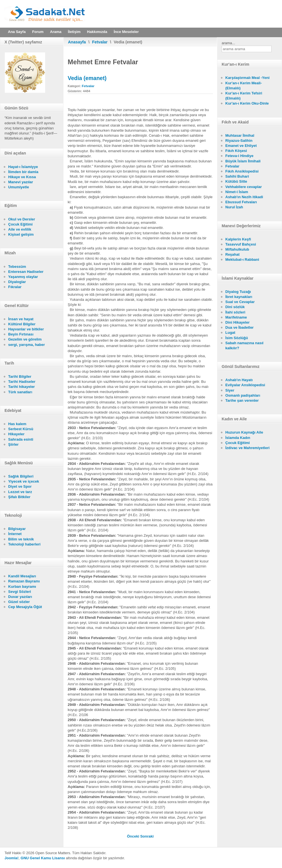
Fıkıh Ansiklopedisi (242, 171)
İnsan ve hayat (21, 319)
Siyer (230, 390)
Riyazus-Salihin (239, 141)
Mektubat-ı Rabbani (242, 259)
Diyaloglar (17, 282)
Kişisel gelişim (21, 234)
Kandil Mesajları (22, 576)
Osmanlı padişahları (243, 395)
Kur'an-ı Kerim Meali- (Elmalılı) (244, 86)
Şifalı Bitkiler (19, 497)
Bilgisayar (17, 529)
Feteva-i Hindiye (239, 156)
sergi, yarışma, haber (27, 345)
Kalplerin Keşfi (238, 239)
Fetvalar (100, 42)
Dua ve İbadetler (239, 327)
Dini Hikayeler (237, 322)
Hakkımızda (97, 32)
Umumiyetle (19, 187)
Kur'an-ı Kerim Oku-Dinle (247, 103)
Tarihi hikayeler (21, 387)
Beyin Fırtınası (21, 334)
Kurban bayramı (22, 587)
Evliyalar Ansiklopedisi (245, 385)
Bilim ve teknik (21, 539)
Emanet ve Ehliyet (241, 146)
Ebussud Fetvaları (241, 202)
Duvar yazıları (20, 597)
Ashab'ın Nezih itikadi (244, 197)
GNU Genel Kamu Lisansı (43, 858)
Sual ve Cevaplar (240, 302)
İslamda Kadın (238, 438)
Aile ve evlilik (20, 229)
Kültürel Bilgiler (22, 324)
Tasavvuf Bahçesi (241, 244)
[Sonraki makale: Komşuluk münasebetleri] (147, 836)
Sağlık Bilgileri (21, 476)
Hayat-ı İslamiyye (23, 167)
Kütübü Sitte (236, 181)
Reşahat (233, 254)
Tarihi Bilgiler (20, 376)
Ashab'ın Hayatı (239, 380)
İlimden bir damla (23, 172)
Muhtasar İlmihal (240, 135)
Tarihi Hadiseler (22, 382)
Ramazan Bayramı (24, 581)
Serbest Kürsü (21, 429)
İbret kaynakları (239, 297)
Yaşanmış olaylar (23, 277)
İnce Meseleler (126, 32)
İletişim (74, 32)
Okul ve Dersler (22, 219)
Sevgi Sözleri (20, 592)
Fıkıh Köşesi (236, 151)
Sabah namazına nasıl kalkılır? (244, 345)
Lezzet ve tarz (20, 492)
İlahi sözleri (235, 312)
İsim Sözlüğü (237, 338)
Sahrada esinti (21, 439)
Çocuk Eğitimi (20, 224)
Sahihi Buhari (237, 176)
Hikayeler (16, 434)
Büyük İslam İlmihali (243, 161)
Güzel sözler (19, 602)
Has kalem (17, 424)
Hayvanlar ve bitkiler (26, 329)
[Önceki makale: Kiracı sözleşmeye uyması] (134, 836)
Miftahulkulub (237, 249)
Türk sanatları (20, 392)
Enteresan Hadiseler (26, 272)
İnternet (15, 534)
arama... (228, 43)
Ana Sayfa (17, 32)
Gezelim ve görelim (25, 339)
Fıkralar (15, 287)
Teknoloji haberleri (24, 544)
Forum (38, 32)
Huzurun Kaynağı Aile (244, 432)
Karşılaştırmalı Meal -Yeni (247, 78)
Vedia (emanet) (87, 78)
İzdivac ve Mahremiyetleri (247, 448)
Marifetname (236, 317)
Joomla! (12, 858)
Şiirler (13, 444)
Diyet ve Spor (20, 486)
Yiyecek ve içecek (24, 481)
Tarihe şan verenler (242, 400)
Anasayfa (77, 42)
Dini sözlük (235, 307)
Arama (56, 32)
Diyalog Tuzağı (238, 292)
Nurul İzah (234, 207)
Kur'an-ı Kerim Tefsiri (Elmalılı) (244, 96)
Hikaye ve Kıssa (22, 177)
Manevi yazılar (21, 182)
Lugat (230, 333)
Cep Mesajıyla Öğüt (25, 607)
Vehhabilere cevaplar (244, 187)
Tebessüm (17, 267)
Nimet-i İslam (237, 192)
